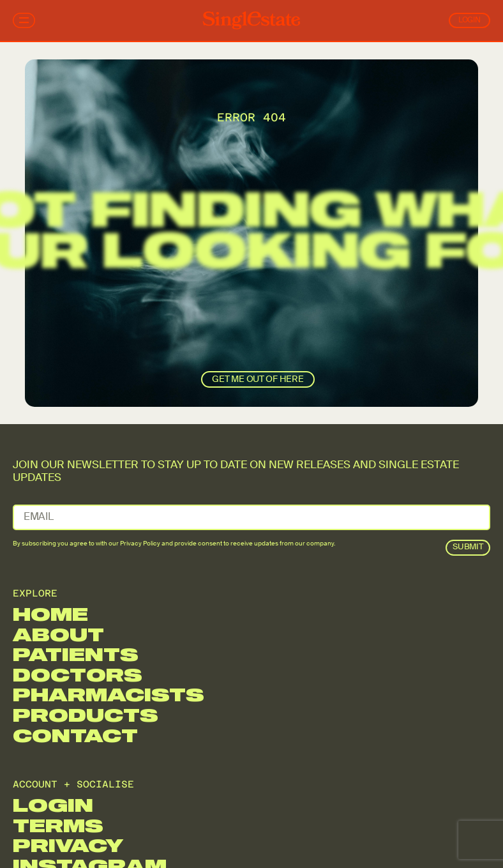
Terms (58, 826)
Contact (75, 735)
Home (50, 614)
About (58, 635)
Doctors (78, 675)
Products (86, 715)
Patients (76, 654)
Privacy (68, 845)
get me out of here (258, 379)
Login (469, 20)
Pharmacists (109, 695)
